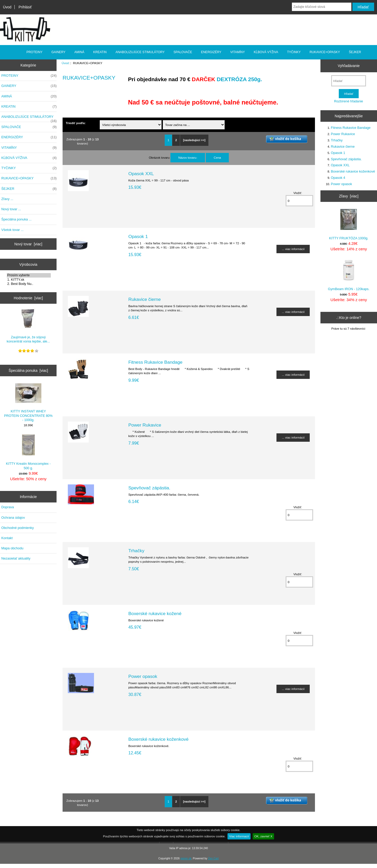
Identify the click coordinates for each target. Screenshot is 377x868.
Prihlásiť (25, 7)
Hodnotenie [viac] (28, 298)
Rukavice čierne (145, 299)
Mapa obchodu (12, 548)
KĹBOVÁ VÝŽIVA (266, 52)
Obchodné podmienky (18, 528)
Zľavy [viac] (349, 196)
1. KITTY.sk (29, 280)
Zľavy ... (7, 199)
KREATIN (100, 52)
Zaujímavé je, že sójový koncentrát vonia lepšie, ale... (28, 325)
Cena (217, 157)
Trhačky (136, 551)
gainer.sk (186, 858)
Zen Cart (214, 858)
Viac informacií (239, 836)
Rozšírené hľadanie (349, 101)
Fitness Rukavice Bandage (155, 362)
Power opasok (143, 676)
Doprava (8, 507)
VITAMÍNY (238, 52)
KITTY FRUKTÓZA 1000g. (349, 225)
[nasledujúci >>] (194, 140)
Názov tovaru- (188, 157)
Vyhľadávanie (349, 66)
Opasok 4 (338, 178)
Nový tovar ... (11, 209)
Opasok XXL (141, 174)
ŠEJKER (355, 52)
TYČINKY (294, 52)
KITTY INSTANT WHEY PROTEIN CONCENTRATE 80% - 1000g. (28, 403)
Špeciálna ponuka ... (16, 219)
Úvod (7, 7)
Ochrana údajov (13, 518)
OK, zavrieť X (263, 836)
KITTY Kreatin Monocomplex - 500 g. (28, 452)
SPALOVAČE (183, 52)
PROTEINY (34, 52)
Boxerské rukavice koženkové (158, 739)
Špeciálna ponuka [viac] (28, 371)
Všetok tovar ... (12, 230)
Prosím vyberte (29, 275)
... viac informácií (293, 249)
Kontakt (7, 538)
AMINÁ (79, 52)
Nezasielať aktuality (16, 558)
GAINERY (58, 52)
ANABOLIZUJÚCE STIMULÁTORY (140, 52)
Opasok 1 (138, 236)
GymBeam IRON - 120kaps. (349, 275)
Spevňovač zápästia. (149, 488)
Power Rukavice (145, 425)
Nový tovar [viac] (28, 244)
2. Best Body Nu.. (29, 284)
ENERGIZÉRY (211, 52)
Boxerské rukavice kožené (155, 613)
